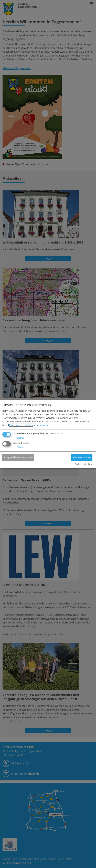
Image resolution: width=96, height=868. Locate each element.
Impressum (42, 425)
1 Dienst (18, 438)
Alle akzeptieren (82, 457)
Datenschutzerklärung (21, 425)
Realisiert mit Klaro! (84, 464)
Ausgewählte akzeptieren (18, 457)
